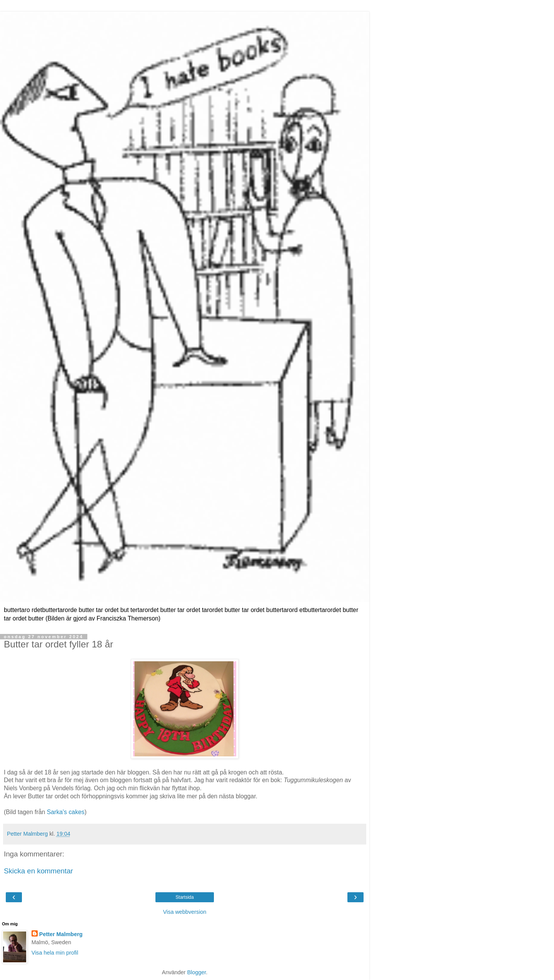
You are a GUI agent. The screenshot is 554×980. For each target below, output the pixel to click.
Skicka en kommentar (38, 871)
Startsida (184, 897)
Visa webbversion (185, 912)
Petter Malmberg (61, 934)
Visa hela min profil (55, 953)
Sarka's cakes (66, 812)
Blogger (196, 972)
